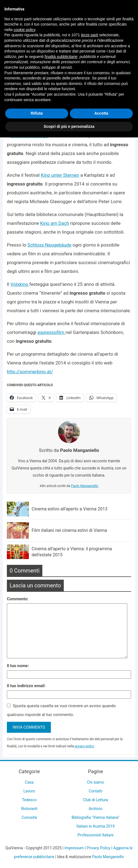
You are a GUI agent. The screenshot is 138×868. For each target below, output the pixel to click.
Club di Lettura (95, 800)
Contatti (96, 791)
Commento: (18, 599)
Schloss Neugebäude (49, 245)
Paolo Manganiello (85, 486)
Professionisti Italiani (96, 835)
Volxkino (20, 284)
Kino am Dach (55, 223)
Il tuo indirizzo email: (26, 686)
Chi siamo (95, 782)
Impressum (74, 848)
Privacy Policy (98, 848)
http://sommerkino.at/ (30, 372)
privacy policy (84, 746)
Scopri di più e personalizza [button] (69, 126)
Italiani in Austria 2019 (96, 826)
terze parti (90, 35)
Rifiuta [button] (37, 113)
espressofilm (51, 332)
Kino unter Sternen (60, 175)
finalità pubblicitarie (61, 57)
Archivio (95, 809)
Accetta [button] (101, 113)
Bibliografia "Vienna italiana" (96, 817)
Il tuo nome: (18, 666)
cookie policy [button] (24, 30)
